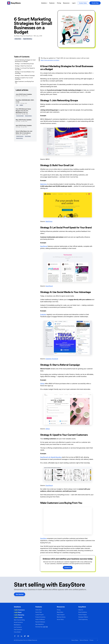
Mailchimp (44, 184)
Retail (18, 612)
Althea (42, 384)
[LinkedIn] (21, 636)
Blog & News (60, 612)
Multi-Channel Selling (19, 620)
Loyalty (18, 617)
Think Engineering (83, 619)
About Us (81, 610)
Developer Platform (83, 617)
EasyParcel (44, 246)
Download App (41, 627)
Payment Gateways (40, 622)
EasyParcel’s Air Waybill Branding (51, 457)
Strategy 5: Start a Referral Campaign (25, 75)
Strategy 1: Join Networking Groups (24, 64)
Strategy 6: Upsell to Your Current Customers (24, 78)
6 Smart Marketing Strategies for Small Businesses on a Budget (25, 61)
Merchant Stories (28, 116)
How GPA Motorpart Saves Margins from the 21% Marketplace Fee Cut (23, 111)
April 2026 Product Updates (24, 125)
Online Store (18, 39)
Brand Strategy (28, 136)
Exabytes (43, 314)
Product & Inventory (40, 617)
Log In (74, 3)
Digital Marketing (27, 39)
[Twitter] (25, 636)
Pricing (59, 3)
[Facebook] (15, 636)
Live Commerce (18, 627)
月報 (17, 105)
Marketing (19, 615)
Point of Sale (39, 612)
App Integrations (40, 624)
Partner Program (83, 615)
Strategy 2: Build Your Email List (23, 66)
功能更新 (21, 105)
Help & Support (61, 615)
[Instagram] (18, 636)
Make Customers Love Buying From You (24, 82)
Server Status (60, 619)
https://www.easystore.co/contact (50, 60)
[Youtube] (28, 636)
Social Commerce (18, 622)
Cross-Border (17, 632)
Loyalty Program (40, 615)
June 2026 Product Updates (24, 94)
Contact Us (68, 568)
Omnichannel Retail (20, 116)
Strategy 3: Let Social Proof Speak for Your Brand (25, 69)
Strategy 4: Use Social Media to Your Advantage (25, 73)
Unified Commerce (20, 136)
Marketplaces (17, 625)
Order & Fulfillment (40, 619)
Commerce (19, 610)
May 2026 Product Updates (24, 120)
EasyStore (43, 538)
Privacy (91, 640)
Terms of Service (84, 640)
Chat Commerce (18, 630)
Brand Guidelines (83, 612)
